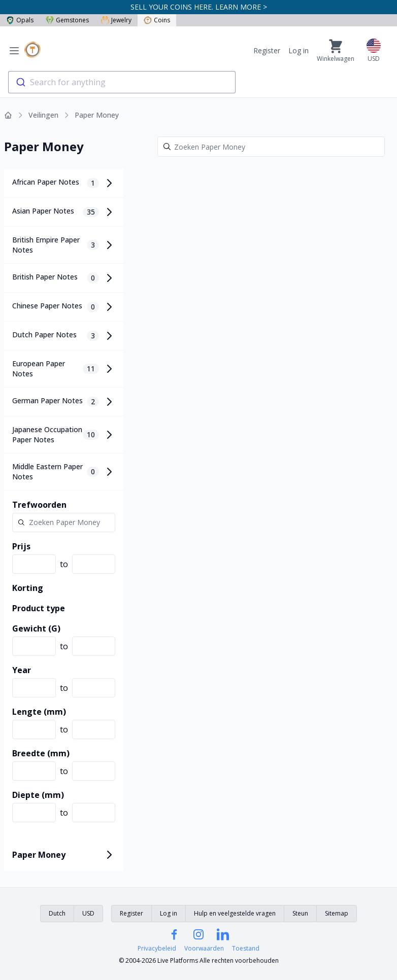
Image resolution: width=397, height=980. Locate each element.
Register (267, 50)
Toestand (246, 949)
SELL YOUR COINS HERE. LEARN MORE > (199, 7)
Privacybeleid (157, 949)
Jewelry (116, 20)
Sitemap (337, 913)
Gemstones (67, 20)
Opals (20, 20)
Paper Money (97, 115)
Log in (299, 50)
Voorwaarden (204, 949)
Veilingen (43, 115)
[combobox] (122, 82)
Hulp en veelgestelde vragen (235, 913)
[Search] (271, 147)
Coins (157, 20)
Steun (300, 913)
